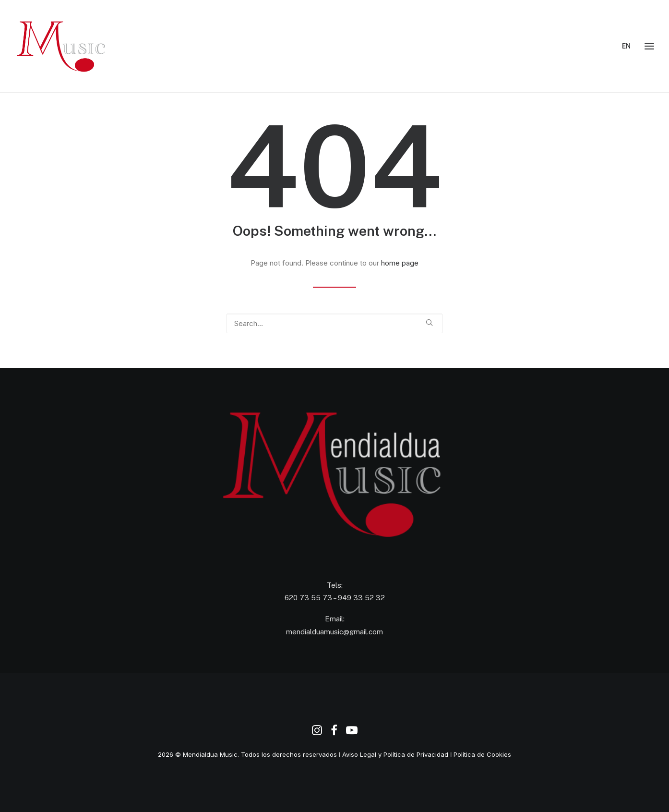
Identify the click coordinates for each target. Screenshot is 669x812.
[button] (429, 322)
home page (400, 263)
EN (626, 46)
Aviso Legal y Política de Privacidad (395, 754)
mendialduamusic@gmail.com (334, 632)
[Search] (334, 323)
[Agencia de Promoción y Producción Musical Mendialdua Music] (62, 46)
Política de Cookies (482, 754)
